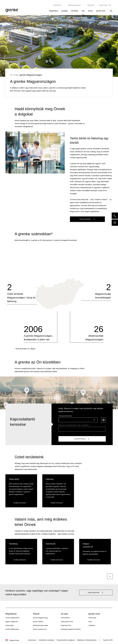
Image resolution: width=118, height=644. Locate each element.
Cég (83, 11)
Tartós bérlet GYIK (67, 622)
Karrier (90, 11)
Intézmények (10, 625)
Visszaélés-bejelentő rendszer (71, 629)
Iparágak (64, 11)
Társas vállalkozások (12, 618)
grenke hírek (101, 11)
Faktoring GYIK (66, 625)
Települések (91, 5)
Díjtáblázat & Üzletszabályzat (87, 640)
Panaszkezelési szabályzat (66, 640)
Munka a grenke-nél (40, 629)
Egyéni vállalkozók (12, 622)
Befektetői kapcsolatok (41, 625)
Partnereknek (65, 618)
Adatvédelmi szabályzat (46, 640)
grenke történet (38, 622)
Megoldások (54, 11)
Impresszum (32, 640)
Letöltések (92, 625)
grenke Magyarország (40, 618)
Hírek (90, 622)
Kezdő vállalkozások (12, 629)
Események (92, 618)
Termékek (75, 11)
